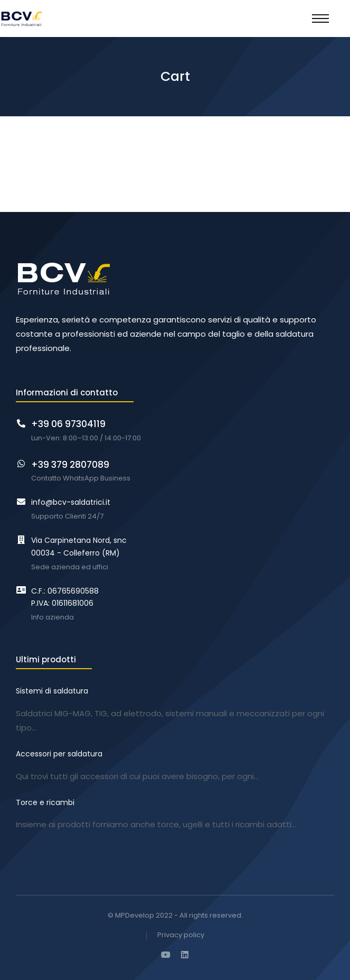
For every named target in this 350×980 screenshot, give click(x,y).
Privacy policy (181, 935)
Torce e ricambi (45, 802)
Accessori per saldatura (59, 754)
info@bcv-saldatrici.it (71, 502)
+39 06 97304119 (68, 424)
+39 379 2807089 (70, 465)
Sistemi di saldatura (52, 691)
